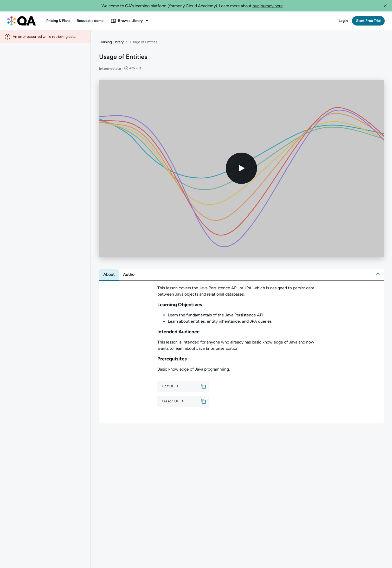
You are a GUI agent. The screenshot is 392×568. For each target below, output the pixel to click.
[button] (385, 6)
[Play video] (241, 166)
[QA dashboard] (22, 21)
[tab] (109, 272)
